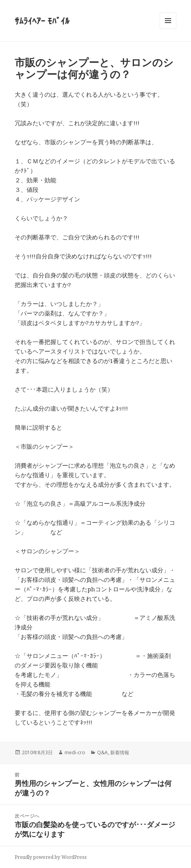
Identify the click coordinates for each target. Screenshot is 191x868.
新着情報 (120, 752)
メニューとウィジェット (168, 29)
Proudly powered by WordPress (51, 857)
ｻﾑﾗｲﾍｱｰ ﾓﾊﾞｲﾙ (42, 21)
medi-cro (75, 752)
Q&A (102, 752)
